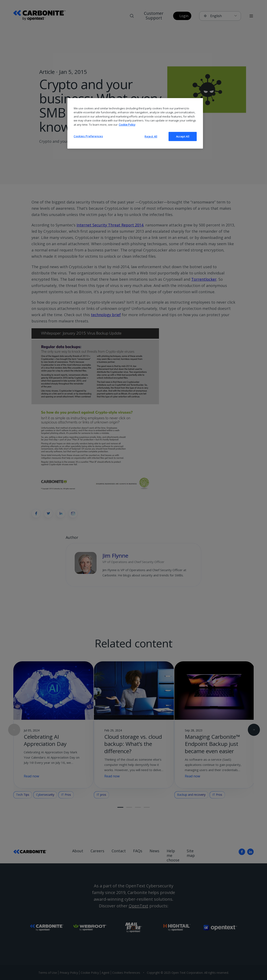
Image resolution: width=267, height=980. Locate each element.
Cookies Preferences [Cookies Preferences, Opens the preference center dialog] (88, 136)
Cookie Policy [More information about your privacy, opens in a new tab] (127, 125)
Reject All (151, 136)
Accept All (183, 136)
